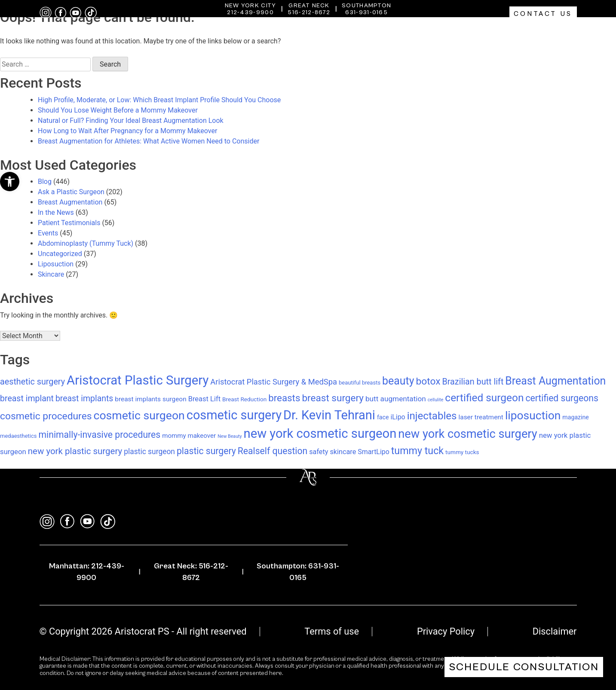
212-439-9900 (250, 12)
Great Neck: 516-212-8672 (191, 572)
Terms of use (332, 631)
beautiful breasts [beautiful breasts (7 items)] (360, 383)
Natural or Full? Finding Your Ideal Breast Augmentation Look (131, 121)
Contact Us (543, 14)
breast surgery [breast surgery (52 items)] (333, 398)
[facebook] (61, 13)
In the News (56, 212)
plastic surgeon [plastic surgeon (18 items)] (149, 452)
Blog (45, 182)
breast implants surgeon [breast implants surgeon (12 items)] (150, 399)
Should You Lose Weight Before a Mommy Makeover (118, 110)
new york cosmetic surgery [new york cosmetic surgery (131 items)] (467, 434)
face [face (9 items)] (383, 417)
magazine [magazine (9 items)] (576, 417)
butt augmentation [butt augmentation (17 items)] (396, 399)
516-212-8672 (309, 12)
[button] (10, 182)
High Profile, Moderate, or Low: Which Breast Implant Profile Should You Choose (159, 100)
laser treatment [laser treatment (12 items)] (481, 417)
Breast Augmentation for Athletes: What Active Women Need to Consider (149, 141)
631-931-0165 (366, 12)
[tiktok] (91, 13)
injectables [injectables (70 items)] (432, 416)
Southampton (366, 6)
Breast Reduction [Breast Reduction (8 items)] (244, 399)
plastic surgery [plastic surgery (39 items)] (206, 451)
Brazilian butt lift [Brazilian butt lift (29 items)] (473, 382)
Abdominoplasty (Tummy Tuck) (86, 243)
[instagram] (46, 13)
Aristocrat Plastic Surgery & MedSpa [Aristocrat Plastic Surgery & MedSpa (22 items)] (274, 382)
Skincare (51, 274)
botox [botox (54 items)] (428, 381)
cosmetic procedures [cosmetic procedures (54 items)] (46, 416)
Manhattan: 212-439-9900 (87, 572)
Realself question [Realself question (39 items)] (273, 451)
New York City (251, 6)
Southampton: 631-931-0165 (298, 572)
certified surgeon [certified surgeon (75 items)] (484, 398)
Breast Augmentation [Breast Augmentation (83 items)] (555, 381)
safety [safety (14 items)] (319, 452)
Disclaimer (555, 631)
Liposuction (56, 264)
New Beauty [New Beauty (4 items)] (230, 436)
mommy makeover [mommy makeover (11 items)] (189, 436)
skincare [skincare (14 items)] (343, 452)
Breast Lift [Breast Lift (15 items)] (204, 399)
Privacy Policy (446, 631)
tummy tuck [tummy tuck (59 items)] (417, 451)
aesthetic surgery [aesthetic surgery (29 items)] (32, 382)
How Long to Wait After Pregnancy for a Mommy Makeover (127, 131)
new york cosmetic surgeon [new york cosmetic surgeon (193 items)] (320, 434)
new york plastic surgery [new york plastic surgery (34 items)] (75, 451)
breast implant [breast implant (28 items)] (27, 398)
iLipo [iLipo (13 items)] (398, 417)
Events (48, 233)
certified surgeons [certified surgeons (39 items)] (562, 398)
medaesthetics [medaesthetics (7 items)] (18, 436)
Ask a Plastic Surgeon (71, 192)
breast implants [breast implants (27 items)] (84, 398)
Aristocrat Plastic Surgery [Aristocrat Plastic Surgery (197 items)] (138, 380)
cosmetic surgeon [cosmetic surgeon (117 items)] (139, 415)
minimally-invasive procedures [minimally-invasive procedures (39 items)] (100, 435)
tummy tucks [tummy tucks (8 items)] (462, 452)
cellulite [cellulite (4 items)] (436, 400)
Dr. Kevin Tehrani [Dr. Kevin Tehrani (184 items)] (329, 415)
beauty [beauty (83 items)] (398, 381)
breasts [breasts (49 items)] (284, 398)
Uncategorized (60, 254)
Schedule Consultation (524, 667)
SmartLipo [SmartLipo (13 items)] (373, 452)
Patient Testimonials (69, 223)
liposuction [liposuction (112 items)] (533, 415)
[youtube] (76, 13)
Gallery (555, 32)
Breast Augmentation (70, 202)
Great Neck (309, 6)
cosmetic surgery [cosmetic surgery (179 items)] (234, 415)
